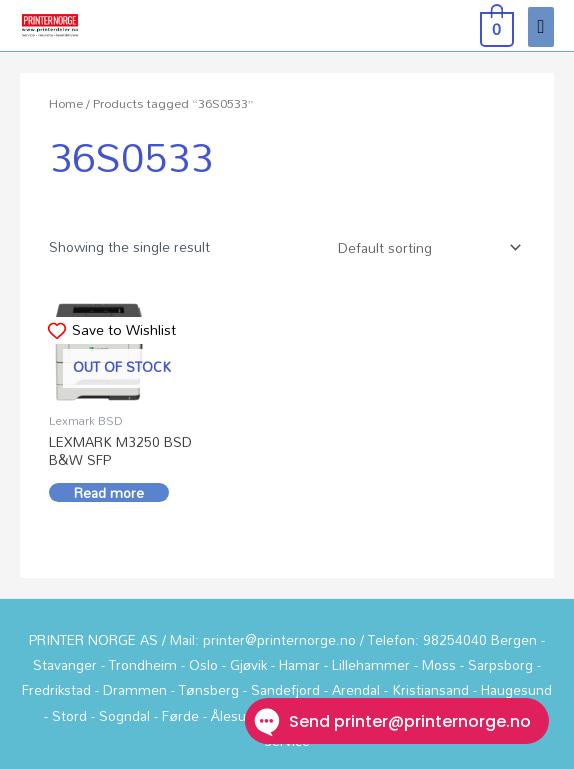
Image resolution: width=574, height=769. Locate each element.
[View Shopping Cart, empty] (495, 26)
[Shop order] (425, 247)
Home (66, 103)
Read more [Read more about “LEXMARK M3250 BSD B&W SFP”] (109, 493)
